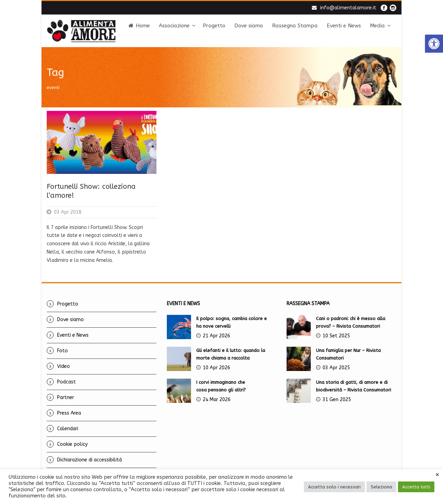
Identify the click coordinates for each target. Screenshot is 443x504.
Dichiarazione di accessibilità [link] (89, 460)
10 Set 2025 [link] (336, 336)
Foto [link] (62, 351)
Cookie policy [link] (72, 444)
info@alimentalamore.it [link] (348, 8)
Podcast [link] (66, 382)
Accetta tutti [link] (416, 487)
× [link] (437, 475)
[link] (434, 44)
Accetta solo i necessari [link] (334, 487)
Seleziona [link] (381, 487)
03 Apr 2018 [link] (68, 212)
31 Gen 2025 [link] (337, 400)
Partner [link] (66, 397)
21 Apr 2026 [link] (216, 336)
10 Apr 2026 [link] (216, 368)
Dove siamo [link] (249, 26)
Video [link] (64, 366)
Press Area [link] (69, 413)
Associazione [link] (174, 26)
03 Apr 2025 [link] (336, 368)
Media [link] (377, 26)
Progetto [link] (214, 26)
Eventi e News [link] (344, 26)
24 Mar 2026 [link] (217, 400)
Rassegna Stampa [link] (295, 26)
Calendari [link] (68, 429)
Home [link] (139, 26)
